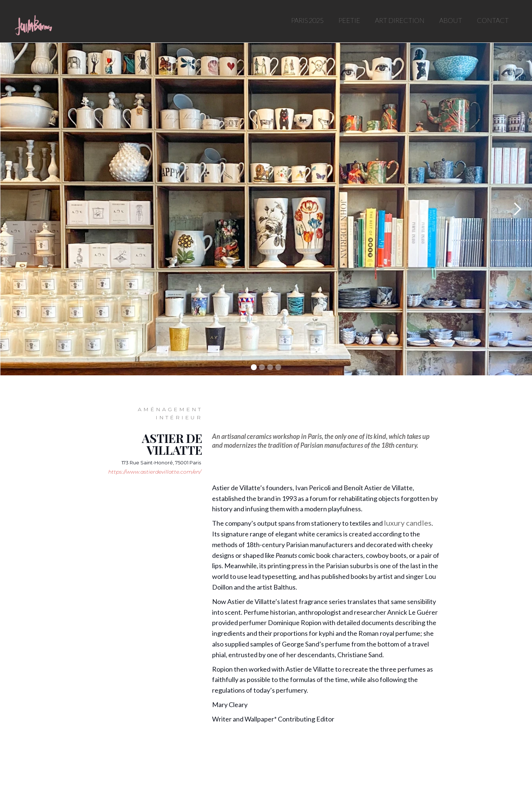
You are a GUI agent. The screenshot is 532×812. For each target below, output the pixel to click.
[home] (33, 24)
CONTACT (493, 20)
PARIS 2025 (307, 20)
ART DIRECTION (400, 20)
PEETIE (349, 20)
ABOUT (451, 20)
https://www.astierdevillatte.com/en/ (155, 472)
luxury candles (408, 523)
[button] (517, 209)
